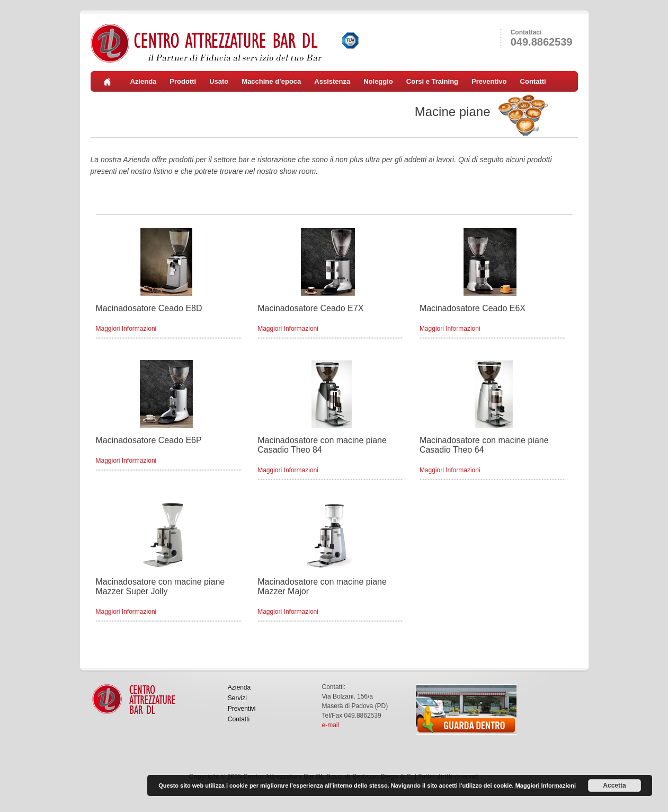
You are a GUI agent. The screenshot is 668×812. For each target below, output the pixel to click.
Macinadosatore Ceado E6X (473, 308)
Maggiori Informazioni (126, 329)
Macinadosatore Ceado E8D (149, 308)
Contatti (533, 81)
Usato (219, 81)
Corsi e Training (432, 81)
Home (110, 82)
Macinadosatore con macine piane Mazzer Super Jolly (161, 586)
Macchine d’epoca (271, 81)
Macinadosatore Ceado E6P (149, 440)
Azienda (144, 81)
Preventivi (242, 709)
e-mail (331, 725)
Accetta (614, 785)
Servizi (237, 698)
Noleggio (378, 81)
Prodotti (183, 81)
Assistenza (332, 81)
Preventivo (489, 81)
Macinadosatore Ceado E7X (310, 308)
